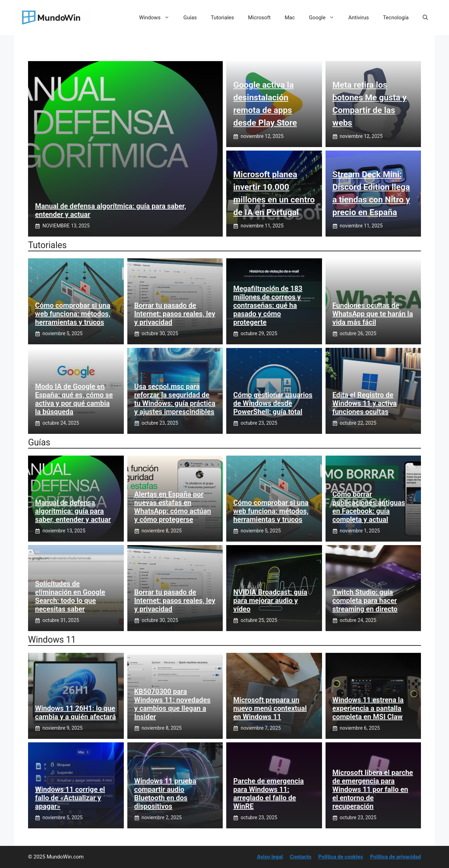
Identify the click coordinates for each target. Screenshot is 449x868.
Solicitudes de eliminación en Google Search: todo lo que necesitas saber (70, 596)
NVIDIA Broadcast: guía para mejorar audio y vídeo (270, 601)
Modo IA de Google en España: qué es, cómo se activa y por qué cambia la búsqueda (74, 399)
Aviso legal (270, 857)
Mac (290, 18)
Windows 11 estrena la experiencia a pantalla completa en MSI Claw (368, 708)
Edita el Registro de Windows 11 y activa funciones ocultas (365, 403)
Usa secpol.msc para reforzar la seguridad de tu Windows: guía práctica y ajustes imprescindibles (175, 399)
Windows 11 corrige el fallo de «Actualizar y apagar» (70, 798)
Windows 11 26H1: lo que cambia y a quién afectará (75, 713)
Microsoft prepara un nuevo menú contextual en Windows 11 (270, 708)
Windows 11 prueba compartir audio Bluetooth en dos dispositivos (165, 794)
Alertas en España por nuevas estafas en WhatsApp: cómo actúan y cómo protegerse (173, 507)
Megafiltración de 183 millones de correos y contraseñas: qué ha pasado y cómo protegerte (268, 305)
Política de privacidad (396, 857)
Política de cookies (341, 857)
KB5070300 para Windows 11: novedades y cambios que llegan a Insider (173, 704)
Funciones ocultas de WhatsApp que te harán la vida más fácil (373, 314)
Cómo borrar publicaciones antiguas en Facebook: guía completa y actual (369, 507)
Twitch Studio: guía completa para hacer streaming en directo (365, 601)
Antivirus (359, 18)
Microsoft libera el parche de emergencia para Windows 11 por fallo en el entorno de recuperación (373, 789)
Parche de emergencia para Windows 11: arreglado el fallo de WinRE (269, 794)
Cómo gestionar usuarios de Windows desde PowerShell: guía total (273, 403)
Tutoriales (222, 18)
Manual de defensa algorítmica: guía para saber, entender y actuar (73, 511)
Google (325, 18)
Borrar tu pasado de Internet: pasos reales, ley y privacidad (175, 314)
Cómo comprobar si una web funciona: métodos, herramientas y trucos (73, 314)
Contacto (300, 857)
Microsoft (259, 18)
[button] (425, 18)
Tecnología (396, 18)
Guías (190, 18)
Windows (158, 18)
